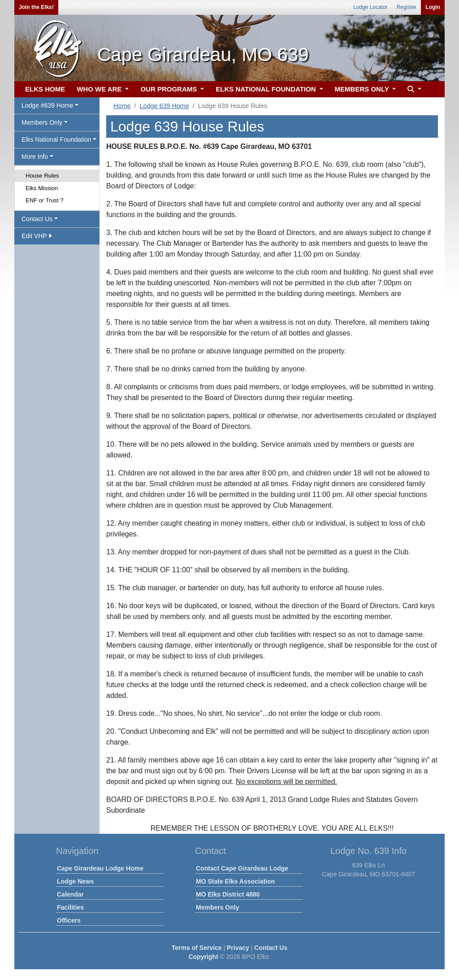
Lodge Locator (370, 7)
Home (122, 106)
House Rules (42, 176)
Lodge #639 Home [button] (47, 105)
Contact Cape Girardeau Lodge (242, 868)
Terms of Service (197, 948)
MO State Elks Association (235, 881)
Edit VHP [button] (37, 236)
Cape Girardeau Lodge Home (100, 868)
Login (433, 7)
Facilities (70, 907)
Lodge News (75, 881)
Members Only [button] (42, 122)
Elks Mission (42, 188)
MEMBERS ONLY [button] (363, 89)
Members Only (217, 907)
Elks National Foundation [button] (56, 139)
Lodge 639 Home (164, 106)
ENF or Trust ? (45, 200)
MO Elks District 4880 (228, 894)
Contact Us (271, 948)
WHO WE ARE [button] (100, 89)
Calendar (70, 894)
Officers (69, 920)
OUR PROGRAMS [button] (169, 89)
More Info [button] (35, 157)
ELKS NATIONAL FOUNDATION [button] (267, 89)
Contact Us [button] (37, 219)
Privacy (238, 948)
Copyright (203, 957)
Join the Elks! (36, 7)
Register (407, 7)
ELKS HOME (45, 89)
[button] (413, 89)
